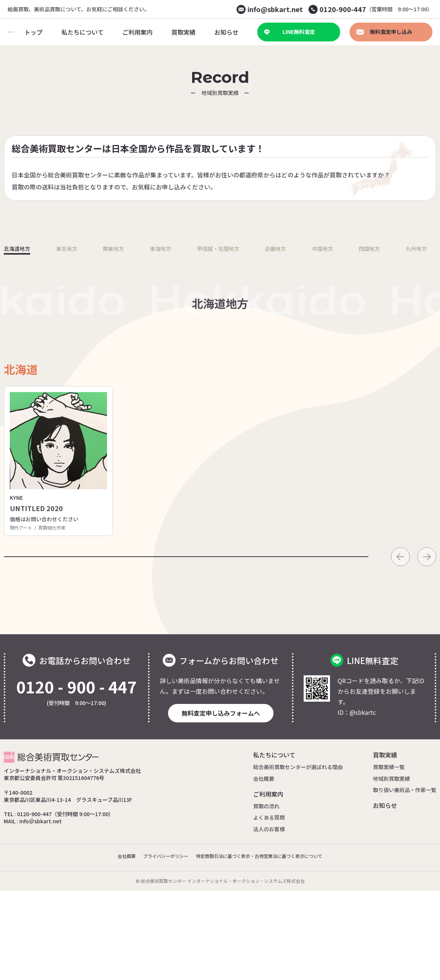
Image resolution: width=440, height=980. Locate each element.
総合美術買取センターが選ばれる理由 (298, 856)
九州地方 (421, 349)
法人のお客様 (269, 918)
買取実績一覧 (389, 856)
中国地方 (330, 349)
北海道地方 (23, 349)
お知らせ (385, 895)
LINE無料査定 (290, 32)
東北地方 (72, 349)
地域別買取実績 (391, 867)
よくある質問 (269, 907)
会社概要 (264, 867)
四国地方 (376, 349)
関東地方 (118, 349)
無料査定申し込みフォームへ (221, 802)
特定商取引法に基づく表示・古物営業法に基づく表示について (264, 945)
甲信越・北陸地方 (224, 349)
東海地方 (163, 349)
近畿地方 (284, 349)
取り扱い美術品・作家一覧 (405, 879)
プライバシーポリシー (157, 945)
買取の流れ (266, 895)
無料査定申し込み (384, 32)
